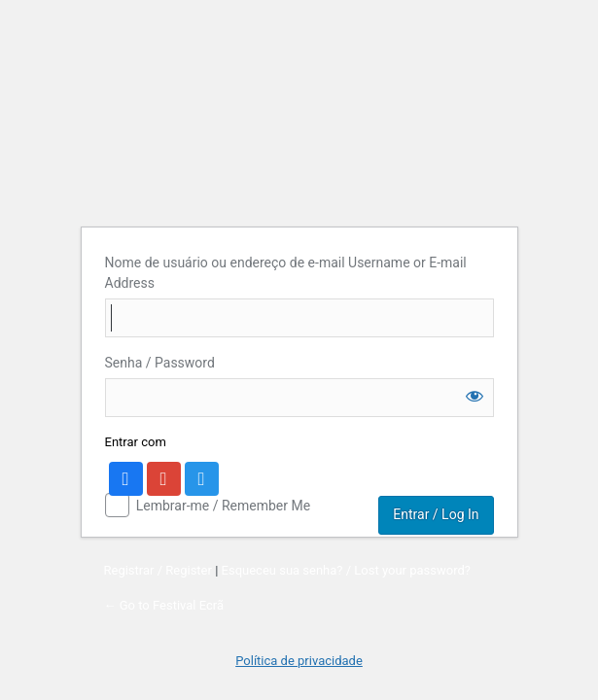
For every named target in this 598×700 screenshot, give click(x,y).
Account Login (299, 104)
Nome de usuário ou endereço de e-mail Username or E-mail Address (286, 273)
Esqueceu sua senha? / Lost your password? (346, 570)
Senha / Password (160, 363)
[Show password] (475, 396)
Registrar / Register (158, 570)
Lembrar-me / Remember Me (223, 506)
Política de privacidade (299, 661)
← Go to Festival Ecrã (164, 605)
